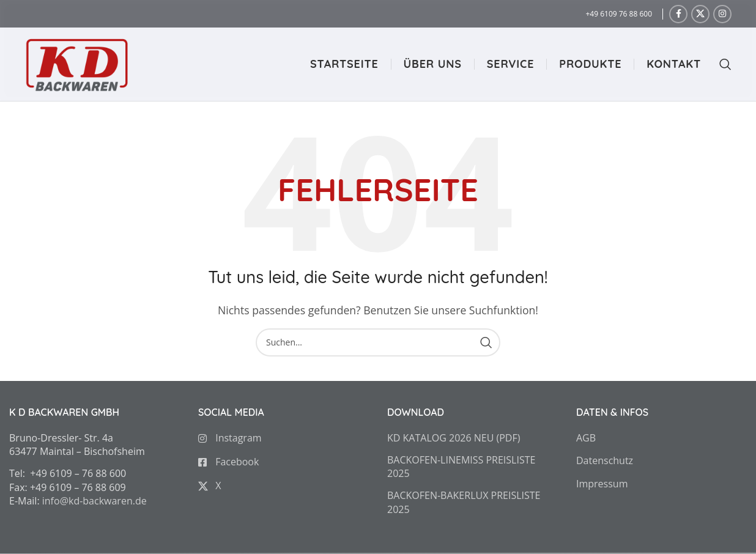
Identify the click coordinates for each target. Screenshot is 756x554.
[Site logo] (76, 63)
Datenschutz (605, 460)
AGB (586, 437)
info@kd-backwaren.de (94, 501)
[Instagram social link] (722, 14)
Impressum (602, 483)
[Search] (719, 64)
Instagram (230, 437)
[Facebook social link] (678, 14)
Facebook (228, 461)
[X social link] (700, 14)
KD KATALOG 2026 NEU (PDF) (454, 437)
